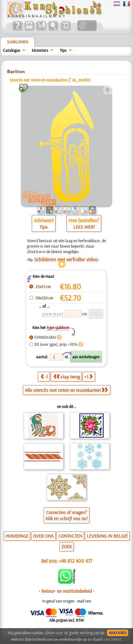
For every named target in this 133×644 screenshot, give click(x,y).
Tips (63, 50)
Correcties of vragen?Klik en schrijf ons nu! (66, 515)
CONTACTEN (70, 536)
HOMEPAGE (17, 536)
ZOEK (67, 546)
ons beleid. (113, 639)
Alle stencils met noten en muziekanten (66, 390)
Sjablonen (18, 42)
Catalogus (12, 50)
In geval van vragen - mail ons (67, 601)
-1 (44, 377)
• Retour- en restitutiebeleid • (67, 591)
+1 (88, 377)
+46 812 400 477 (75, 561)
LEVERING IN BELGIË (107, 536)
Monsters (40, 50)
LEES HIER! (84, 227)
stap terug (67, 377)
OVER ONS (43, 536)
